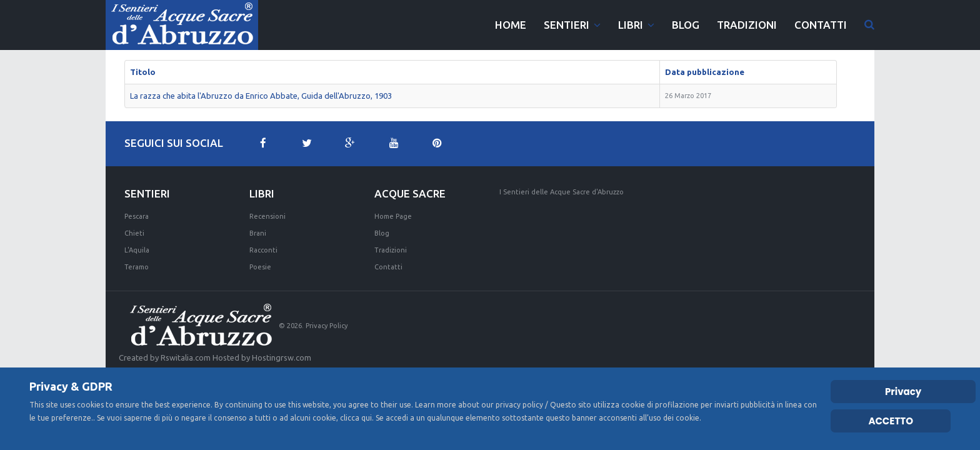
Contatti (388, 267)
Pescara (137, 216)
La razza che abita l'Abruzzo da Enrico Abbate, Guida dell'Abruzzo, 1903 (261, 96)
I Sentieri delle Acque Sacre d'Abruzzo (562, 192)
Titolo (143, 72)
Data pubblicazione (705, 72)
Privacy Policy (327, 326)
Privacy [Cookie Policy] (903, 392)
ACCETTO (891, 421)
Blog (382, 233)
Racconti (263, 250)
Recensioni (267, 216)
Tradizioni (391, 250)
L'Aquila (137, 250)
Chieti (134, 233)
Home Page (393, 216)
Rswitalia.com (186, 357)
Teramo (137, 267)
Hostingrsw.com (282, 357)
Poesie (260, 267)
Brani (258, 233)
